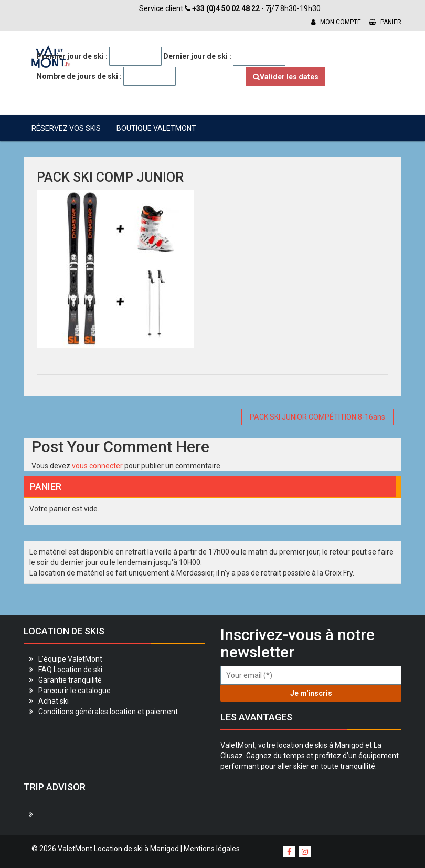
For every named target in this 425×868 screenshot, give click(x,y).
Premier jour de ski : (72, 56)
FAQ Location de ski (70, 670)
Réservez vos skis (66, 128)
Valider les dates (286, 77)
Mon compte (336, 22)
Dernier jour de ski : (197, 56)
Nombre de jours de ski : (79, 76)
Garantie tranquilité (70, 680)
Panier (385, 22)
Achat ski (54, 701)
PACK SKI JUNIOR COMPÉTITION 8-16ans (317, 417)
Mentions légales (212, 849)
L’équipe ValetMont (70, 659)
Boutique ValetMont (156, 128)
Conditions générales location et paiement (108, 712)
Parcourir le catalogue (75, 691)
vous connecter (97, 466)
